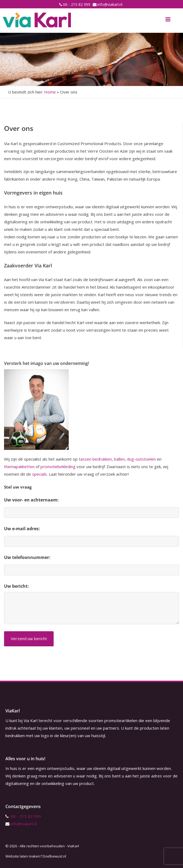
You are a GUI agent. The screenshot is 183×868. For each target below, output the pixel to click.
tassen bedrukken (95, 459)
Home (50, 92)
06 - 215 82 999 (77, 4)
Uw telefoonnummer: (27, 557)
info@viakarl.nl (110, 4)
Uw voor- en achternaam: (31, 500)
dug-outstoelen (141, 459)
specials (39, 474)
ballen (119, 459)
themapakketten (19, 467)
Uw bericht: (16, 586)
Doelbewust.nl (54, 856)
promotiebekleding (58, 467)
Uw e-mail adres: (22, 529)
